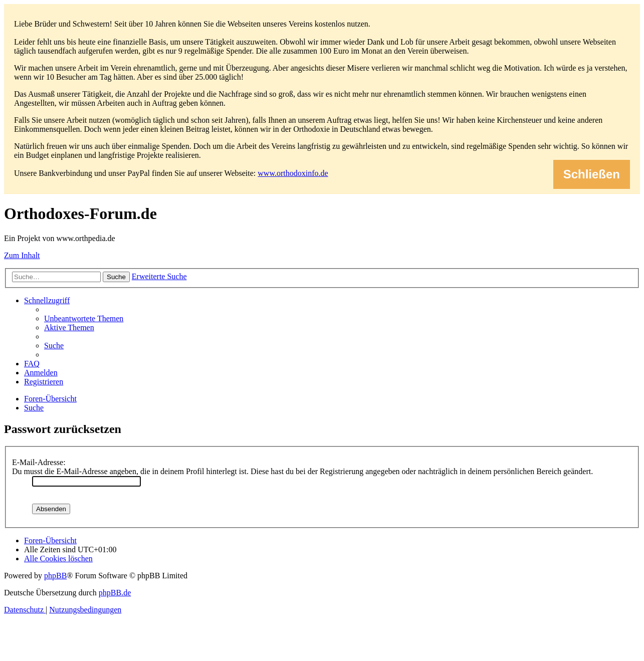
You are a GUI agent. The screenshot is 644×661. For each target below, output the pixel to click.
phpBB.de (115, 593)
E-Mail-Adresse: (39, 462)
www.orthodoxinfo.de (293, 173)
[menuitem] (84, 318)
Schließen (592, 174)
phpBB (55, 576)
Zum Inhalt (22, 255)
